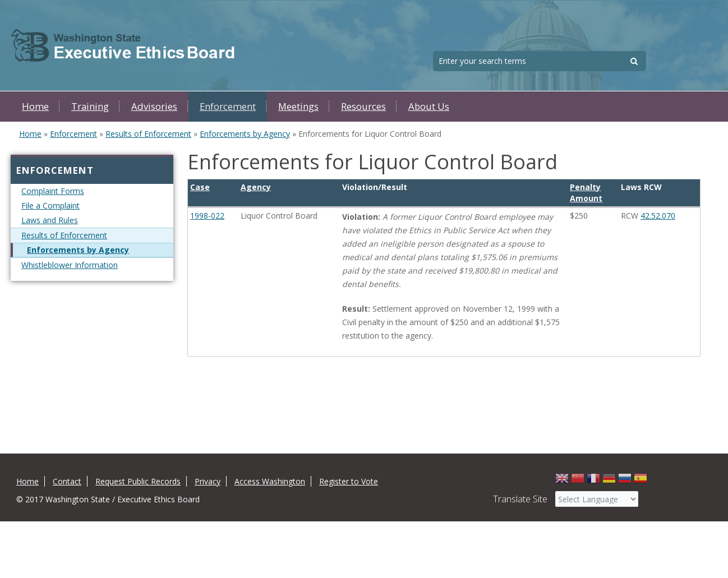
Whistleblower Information (70, 265)
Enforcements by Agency (245, 134)
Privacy (208, 481)
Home (35, 106)
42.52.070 (658, 216)
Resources (363, 106)
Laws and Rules (50, 220)
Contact (67, 481)
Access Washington (270, 481)
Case (200, 187)
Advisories (154, 106)
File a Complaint (50, 205)
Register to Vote (349, 481)
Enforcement (228, 106)
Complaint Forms (53, 191)
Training (90, 106)
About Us (429, 106)
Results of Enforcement (148, 134)
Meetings (298, 106)
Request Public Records (138, 481)
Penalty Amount (586, 193)
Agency (256, 187)
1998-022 (207, 216)
